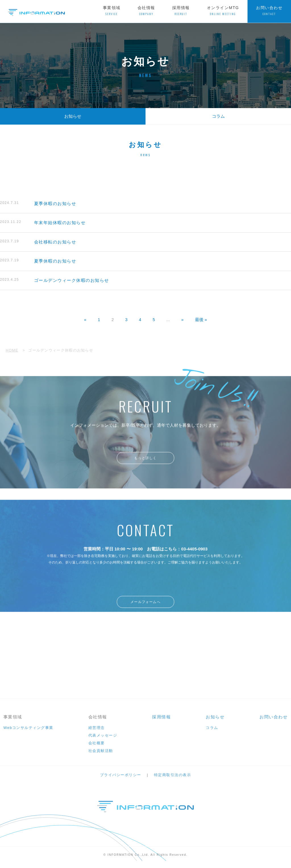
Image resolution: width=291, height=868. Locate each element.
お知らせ (73, 116)
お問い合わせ (269, 11)
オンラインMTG (223, 11)
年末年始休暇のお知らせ (43, 223)
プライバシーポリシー (121, 780)
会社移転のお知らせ (38, 242)
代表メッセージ (103, 740)
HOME (12, 351)
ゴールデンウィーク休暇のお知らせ (55, 281)
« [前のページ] (85, 320)
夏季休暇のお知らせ (38, 203)
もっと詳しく (145, 465)
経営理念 (97, 732)
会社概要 (97, 748)
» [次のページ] (182, 320)
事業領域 (112, 11)
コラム (218, 116)
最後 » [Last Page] (201, 320)
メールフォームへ (145, 611)
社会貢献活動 (101, 756)
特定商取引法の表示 (173, 780)
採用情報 (181, 11)
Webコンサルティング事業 (28, 732)
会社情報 (146, 11)
